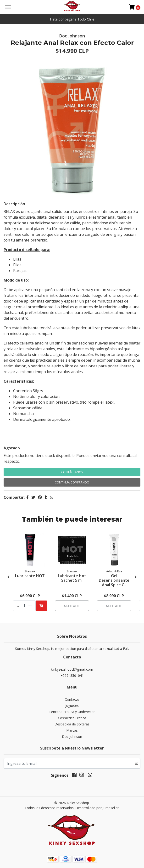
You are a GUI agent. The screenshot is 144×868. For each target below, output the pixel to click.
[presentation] (8, 577)
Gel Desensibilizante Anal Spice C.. (114, 580)
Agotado (12, 448)
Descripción (14, 204)
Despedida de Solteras (72, 724)
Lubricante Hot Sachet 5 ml (72, 578)
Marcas (72, 730)
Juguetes (72, 706)
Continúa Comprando (72, 482)
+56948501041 (72, 675)
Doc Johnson (72, 737)
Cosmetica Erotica (72, 718)
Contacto (72, 699)
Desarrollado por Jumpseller (97, 808)
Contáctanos (72, 472)
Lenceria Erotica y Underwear (72, 712)
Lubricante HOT (30, 576)
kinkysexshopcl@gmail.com (72, 669)
